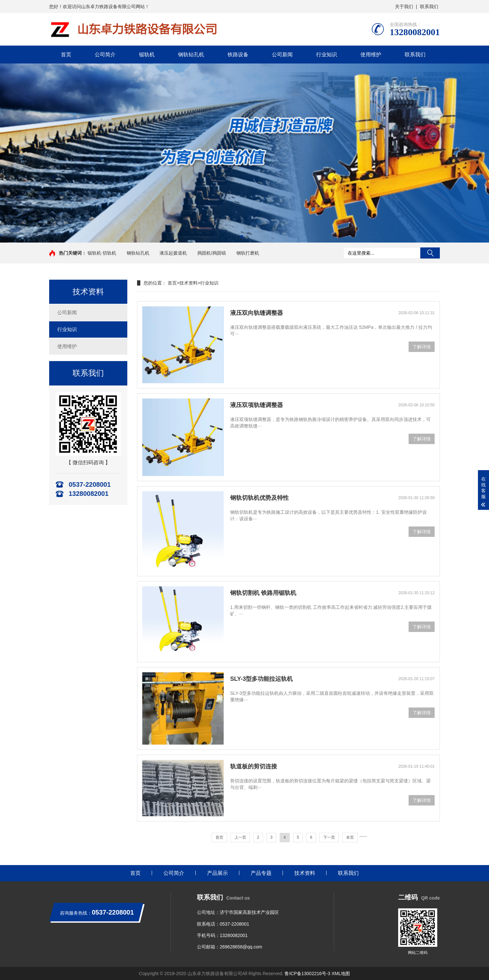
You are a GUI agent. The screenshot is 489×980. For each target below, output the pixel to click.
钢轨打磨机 (248, 253)
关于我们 (404, 7)
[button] (242, 236)
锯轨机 (147, 55)
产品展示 (217, 873)
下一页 (329, 837)
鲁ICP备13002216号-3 (307, 973)
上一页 (240, 837)
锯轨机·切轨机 (102, 253)
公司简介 (105, 55)
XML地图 (341, 973)
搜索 (430, 253)
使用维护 (371, 55)
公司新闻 (282, 55)
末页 (350, 837)
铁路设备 (238, 55)
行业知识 (327, 55)
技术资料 (189, 283)
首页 (66, 55)
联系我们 (429, 7)
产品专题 (261, 873)
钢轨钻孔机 (191, 55)
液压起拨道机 (173, 253)
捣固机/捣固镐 (212, 253)
